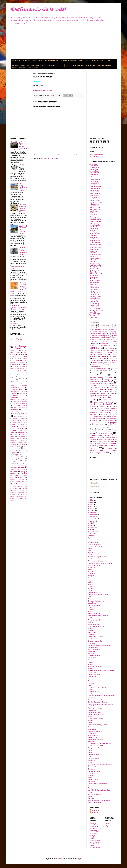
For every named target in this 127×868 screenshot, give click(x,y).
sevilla (21, 498)
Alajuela (13, 338)
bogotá (16, 475)
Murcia (19, 420)
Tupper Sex (92, 651)
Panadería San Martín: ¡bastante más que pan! (23, 208)
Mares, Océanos (93, 737)
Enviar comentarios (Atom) (51, 158)
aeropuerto (102, 350)
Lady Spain (95, 812)
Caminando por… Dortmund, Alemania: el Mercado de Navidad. (18, 307)
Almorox (22, 342)
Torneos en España (94, 565)
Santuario (112, 344)
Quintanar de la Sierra (18, 441)
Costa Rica (23, 371)
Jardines (91, 622)
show (95, 440)
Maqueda (25, 416)
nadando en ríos (112, 419)
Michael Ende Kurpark (97, 274)
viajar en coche (107, 446)
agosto (93, 521)
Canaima (24, 358)
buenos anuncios (111, 361)
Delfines (91, 591)
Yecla (24, 469)
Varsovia (13, 467)
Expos (108, 61)
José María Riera (95, 244)
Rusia (14, 445)
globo (112, 387)
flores (111, 383)
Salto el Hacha (104, 344)
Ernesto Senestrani (96, 202)
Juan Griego (22, 408)
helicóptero (92, 390)
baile (99, 355)
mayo (92, 527)
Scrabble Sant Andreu (94, 845)
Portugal (13, 439)
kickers (60, 859)
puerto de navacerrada (17, 492)
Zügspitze (13, 473)
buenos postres (98, 363)
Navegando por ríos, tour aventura (99, 645)
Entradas (95, 483)
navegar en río (94, 423)
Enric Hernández (95, 199)
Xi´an (18, 469)
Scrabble (52, 65)
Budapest (21, 354)
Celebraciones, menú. (95, 546)
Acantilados (92, 761)
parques (113, 423)
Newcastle (13, 424)
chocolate (92, 375)
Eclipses (91, 609)
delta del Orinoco (15, 481)
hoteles (101, 389)
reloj (99, 433)
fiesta (110, 381)
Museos (91, 628)
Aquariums (26, 61)
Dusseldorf (22, 375)
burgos (21, 477)
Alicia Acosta (94, 166)
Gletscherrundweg (15, 391)
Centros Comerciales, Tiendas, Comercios (102, 696)
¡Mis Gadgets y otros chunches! (98, 616)
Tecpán (12, 459)
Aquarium (93, 325)
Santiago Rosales (95, 296)
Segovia (13, 453)
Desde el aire (92, 733)
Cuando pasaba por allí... (96, 718)
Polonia (12, 437)
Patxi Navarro (94, 284)
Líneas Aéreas (93, 673)
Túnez (20, 463)
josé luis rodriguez (95, 314)
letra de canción (102, 396)
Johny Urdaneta (95, 242)
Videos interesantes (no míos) (98, 725)
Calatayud (16, 358)
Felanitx (22, 381)
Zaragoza (14, 471)
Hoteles (22, 68)
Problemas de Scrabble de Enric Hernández (95, 828)
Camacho (93, 178)
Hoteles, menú (93, 540)
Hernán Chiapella (95, 221)
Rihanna (92, 291)
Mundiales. (92, 559)
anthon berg (93, 312)
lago (91, 396)
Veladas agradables (94, 593)
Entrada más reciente (41, 155)
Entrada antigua (78, 155)
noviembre (94, 515)
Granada (22, 393)
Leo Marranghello (95, 265)
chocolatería (103, 375)
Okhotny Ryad (94, 282)
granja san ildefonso (16, 486)
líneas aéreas (99, 402)
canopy (114, 369)
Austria (13, 352)
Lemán (24, 410)
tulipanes (113, 444)
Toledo (22, 461)
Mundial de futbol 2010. (96, 746)
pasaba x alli (99, 425)
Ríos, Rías (91, 643)
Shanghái (16, 455)
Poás (18, 439)
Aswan (12, 350)
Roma (25, 443)
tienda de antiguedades (100, 442)
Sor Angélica (94, 302)
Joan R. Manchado (96, 239)
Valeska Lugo (94, 307)
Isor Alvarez (93, 232)
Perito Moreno (22, 432)
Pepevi (92, 286)
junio (92, 525)
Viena (12, 469)
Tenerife (21, 459)
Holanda (24, 399)
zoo (112, 453)
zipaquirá (13, 500)
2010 (92, 508)
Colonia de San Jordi (16, 369)
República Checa (16, 443)
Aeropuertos (16, 61)
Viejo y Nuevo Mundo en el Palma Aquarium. (23, 187)
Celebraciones (90, 65)
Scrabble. (91, 654)
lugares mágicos (110, 400)
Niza (22, 424)
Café (112, 325)
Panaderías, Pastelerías (96, 714)
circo (113, 375)
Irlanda (14, 406)
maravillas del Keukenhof (101, 404)
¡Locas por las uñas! (95, 803)
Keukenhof (63, 63)
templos (101, 440)
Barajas (25, 352)
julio (92, 523)
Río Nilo (102, 341)
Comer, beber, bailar (104, 65)
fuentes (106, 385)
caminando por (96, 367)
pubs (113, 429)
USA (26, 463)
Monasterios (92, 677)
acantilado (92, 350)
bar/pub (106, 354)
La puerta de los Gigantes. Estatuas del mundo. (23, 251)
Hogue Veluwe (94, 223)
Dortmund (13, 375)
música (100, 419)
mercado (100, 408)
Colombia (91, 536)
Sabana (95, 344)
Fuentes (32, 63)
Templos (91, 775)
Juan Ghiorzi (94, 249)
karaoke (112, 394)
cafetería (114, 363)
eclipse (115, 379)
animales (110, 352)
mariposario (103, 406)
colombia (22, 479)
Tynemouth (13, 463)
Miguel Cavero (94, 277)
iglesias (111, 389)
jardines (106, 392)
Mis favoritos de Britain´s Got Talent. (100, 744)
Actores (90, 727)
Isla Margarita (23, 406)
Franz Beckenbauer (96, 209)
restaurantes (107, 433)
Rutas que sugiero (94, 656)
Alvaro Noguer (94, 167)
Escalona (13, 379)
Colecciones (92, 603)
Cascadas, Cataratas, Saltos (97, 601)
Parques (91, 662)
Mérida (14, 422)
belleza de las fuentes (109, 356)
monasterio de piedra (106, 410)
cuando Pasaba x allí (102, 63)
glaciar (103, 387)
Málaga (25, 420)
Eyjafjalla (13, 381)
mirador (94, 410)
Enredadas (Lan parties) (96, 637)
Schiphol (92, 346)
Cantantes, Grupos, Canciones (98, 700)
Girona (21, 389)
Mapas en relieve (94, 759)
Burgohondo (14, 356)
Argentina (19, 348)
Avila (19, 352)
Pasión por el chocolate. (96, 740)
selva (108, 437)
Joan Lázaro (94, 235)
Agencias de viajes (94, 771)
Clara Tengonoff (95, 188)
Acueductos (14, 323)
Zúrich (23, 471)
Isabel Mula (93, 230)
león (26, 486)
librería (113, 396)
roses (20, 494)
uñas (95, 446)
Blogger (79, 859)
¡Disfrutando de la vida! (38, 9)
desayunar (109, 377)
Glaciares (91, 635)
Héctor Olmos (94, 228)
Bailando (91, 742)
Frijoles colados (22, 165)
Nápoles (23, 426)
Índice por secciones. (96, 155)
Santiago (21, 451)
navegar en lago (107, 421)
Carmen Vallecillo (95, 187)
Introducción (92, 588)
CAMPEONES (104, 325)
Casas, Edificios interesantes (97, 784)
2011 (92, 506)
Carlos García (94, 181)
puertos (92, 431)
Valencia (22, 465)
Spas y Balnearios (94, 649)
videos (110, 448)
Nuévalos (14, 426)
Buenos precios (93, 647)
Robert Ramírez (95, 293)
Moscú (12, 420)
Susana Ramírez (95, 303)
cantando (94, 371)
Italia (15, 408)
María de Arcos (94, 270)
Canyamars (18, 360)
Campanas (92, 769)
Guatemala (15, 397)
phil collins (93, 316)
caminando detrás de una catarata (107, 365)
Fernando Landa (95, 206)
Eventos (14, 68)
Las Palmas (14, 410)
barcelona (24, 473)
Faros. (90, 796)
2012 (92, 504)
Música (29, 68)
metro (107, 408)
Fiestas (90, 679)
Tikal (16, 461)
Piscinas (91, 773)
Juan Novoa (93, 253)
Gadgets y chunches (44, 63)
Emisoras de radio (94, 605)
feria (105, 381)
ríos (102, 437)
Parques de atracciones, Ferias (98, 595)
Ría (116, 339)
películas (112, 427)
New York (22, 422)
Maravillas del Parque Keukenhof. (99, 790)
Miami (23, 418)
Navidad (101, 339)
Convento (107, 329)
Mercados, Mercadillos (95, 666)
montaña (108, 412)
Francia (12, 383)
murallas (114, 417)
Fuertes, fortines (93, 780)
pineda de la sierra (19, 490)
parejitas (105, 423)
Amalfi (12, 344)
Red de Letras (94, 832)
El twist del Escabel (93, 824)
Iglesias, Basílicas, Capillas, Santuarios (101, 765)
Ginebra (13, 389)
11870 (107, 823)
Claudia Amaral (94, 190)
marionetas (92, 406)
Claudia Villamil (94, 192)
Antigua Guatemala (19, 346)
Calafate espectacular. (95, 641)
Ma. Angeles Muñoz (96, 267)
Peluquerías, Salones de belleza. (99, 748)
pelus (105, 427)
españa (14, 484)
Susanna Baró (94, 305)
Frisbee (90, 685)
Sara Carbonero (95, 298)
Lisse (13, 412)
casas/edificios (103, 371)
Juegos (55, 63)
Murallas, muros (93, 639)
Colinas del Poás (19, 367)
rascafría (13, 494)
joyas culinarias (101, 394)
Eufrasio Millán (94, 204)
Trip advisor (108, 825)
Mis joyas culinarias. (94, 794)
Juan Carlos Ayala (95, 248)
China (25, 364)
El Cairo (21, 377)
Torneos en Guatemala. (96, 561)
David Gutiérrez (95, 197)
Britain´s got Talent (52, 61)
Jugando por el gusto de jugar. (98, 557)
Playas (90, 777)
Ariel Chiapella (94, 173)
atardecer (92, 355)
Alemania (14, 340)
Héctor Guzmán (95, 225)
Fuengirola (21, 383)
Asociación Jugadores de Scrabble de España (94, 836)
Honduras (17, 402)
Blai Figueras (94, 174)
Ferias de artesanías (95, 620)
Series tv (60, 65)
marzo (92, 532)
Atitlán (21, 350)
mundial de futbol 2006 (107, 414)
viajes (93, 448)
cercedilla (13, 479)
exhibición (94, 381)
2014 (92, 500)
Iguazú (16, 404)
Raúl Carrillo (94, 289)
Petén (16, 435)
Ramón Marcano (95, 288)
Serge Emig (93, 300)
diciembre (94, 513)
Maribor (15, 418)
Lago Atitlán (92, 534)
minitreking (113, 408)
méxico (25, 488)
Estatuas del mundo (97, 61)
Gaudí (92, 213)
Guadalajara (14, 395)
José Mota (93, 246)
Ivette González (97, 810)
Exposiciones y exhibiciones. (97, 681)
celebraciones (108, 373)
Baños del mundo (37, 61)
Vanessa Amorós (95, 309)
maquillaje (111, 402)
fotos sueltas (94, 385)
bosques (103, 358)
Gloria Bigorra (94, 215)
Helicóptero (92, 683)
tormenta (92, 444)
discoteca (107, 379)
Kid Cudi (92, 262)
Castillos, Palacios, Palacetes (98, 702)
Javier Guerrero (95, 234)
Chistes (90, 694)
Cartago (13, 363)
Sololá (25, 455)
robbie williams (94, 317)
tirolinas (112, 442)
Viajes (36, 68)
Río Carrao (94, 341)
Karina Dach (94, 256)
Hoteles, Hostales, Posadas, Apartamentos (102, 670)
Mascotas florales (76, 63)
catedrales (96, 373)
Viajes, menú (92, 580)
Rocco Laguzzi (94, 295)
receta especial (102, 431)
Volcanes (91, 798)
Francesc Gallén (95, 208)
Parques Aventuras (33, 65)
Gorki (91, 216)
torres (98, 444)
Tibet (12, 461)
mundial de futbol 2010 (99, 416)
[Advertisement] (64, 42)
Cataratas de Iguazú (105, 327)
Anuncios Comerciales (95, 708)
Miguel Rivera (94, 279)
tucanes (105, 444)
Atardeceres (92, 782)
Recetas (44, 65)
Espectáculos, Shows (95, 754)
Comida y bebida (93, 692)
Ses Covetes (24, 453)
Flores (14, 63)
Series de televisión (94, 712)
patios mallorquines (95, 427)
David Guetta (94, 195)
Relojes (90, 786)
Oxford (12, 428)
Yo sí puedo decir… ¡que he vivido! (99, 801)
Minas (90, 618)
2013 (92, 502)
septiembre (94, 519)
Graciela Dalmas (95, 218)
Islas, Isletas (92, 729)
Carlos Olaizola (94, 183)
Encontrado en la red (68, 61)
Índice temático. (95, 156)
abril (92, 529)
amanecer (100, 353)
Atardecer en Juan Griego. (43, 90)
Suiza (15, 457)
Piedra (23, 435)
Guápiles (13, 400)
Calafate (24, 356)
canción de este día (102, 369)
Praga (23, 439)
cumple (100, 377)
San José (22, 445)
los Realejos (16, 488)
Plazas (90, 660)
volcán (106, 453)
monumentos (93, 414)
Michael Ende (94, 272)
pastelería (111, 425)
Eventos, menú (93, 542)
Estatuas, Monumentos (95, 767)
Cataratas (93, 327)
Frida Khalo (93, 211)
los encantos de (96, 398)
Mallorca (24, 414)
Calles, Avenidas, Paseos (96, 626)
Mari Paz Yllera (94, 268)
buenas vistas (95, 361)
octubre (93, 517)
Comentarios (96, 487)
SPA (115, 341)
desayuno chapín (95, 379)
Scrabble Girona (95, 847)
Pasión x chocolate (18, 65)
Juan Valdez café (95, 255)
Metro (90, 668)
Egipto (12, 377)
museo (93, 419)
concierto (92, 377)
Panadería (109, 339)
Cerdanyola (14, 364)
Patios (90, 750)
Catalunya (22, 363)
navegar (95, 421)
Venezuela (21, 467)
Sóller (22, 457)
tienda (115, 439)
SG (108, 341)
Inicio (60, 155)
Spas (67, 65)
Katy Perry (93, 260)
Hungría (25, 402)
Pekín (12, 432)
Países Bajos (16, 430)
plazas (99, 429)
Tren (89, 599)
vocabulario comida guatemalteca (103, 451)
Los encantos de (83, 61)
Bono (91, 176)
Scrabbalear (106, 346)
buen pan (112, 359)
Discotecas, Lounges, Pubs (97, 687)
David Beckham (95, 194)
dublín (24, 481)
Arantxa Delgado (95, 171)
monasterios (94, 412)
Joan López (93, 237)
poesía (107, 429)
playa (91, 429)
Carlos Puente (94, 185)
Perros (90, 597)
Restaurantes (92, 658)
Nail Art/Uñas (89, 63)
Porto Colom (21, 437)
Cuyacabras (20, 373)
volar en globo (97, 453)
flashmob (104, 383)
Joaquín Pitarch (95, 241)
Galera (12, 385)
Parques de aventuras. (95, 731)
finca (98, 383)
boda (94, 358)
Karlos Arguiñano (95, 258)
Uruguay (15, 465)
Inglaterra (24, 404)
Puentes (91, 752)
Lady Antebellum (95, 263)
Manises (17, 416)
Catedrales (92, 698)
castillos (114, 371)
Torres (90, 763)
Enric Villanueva (95, 201)
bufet (108, 363)
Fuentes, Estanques (94, 675)
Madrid (13, 414)
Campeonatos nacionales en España (100, 563)
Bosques (91, 630)
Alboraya (22, 338)
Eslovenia (22, 379)
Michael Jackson (95, 276)
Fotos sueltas (23, 63)
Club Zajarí (99, 329)
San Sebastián (15, 447)
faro (101, 381)
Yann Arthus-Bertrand (97, 310)
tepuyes (108, 440)
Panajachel (20, 428)
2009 (92, 510)
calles (93, 365)
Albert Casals (94, 164)
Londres (22, 412)
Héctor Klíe (93, 227)
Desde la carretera (94, 624)
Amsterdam (21, 344)
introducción (94, 392)
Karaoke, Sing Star (94, 614)
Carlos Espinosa (95, 180)
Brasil (14, 354)
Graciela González (96, 220)
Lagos (90, 607)
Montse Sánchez (95, 281)
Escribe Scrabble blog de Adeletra (95, 841)
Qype (106, 827)
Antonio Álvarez (95, 169)
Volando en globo (77, 65)
